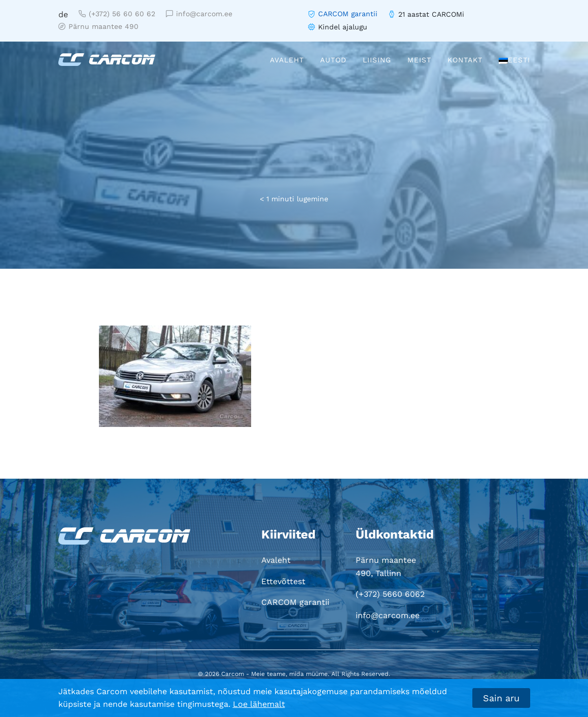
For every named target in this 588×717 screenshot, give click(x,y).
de (63, 14)
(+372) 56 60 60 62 (117, 14)
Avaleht (287, 60)
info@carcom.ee (199, 14)
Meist (419, 60)
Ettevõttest (283, 581)
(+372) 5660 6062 (390, 594)
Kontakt (465, 60)
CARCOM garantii (348, 14)
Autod (333, 60)
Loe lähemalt (259, 704)
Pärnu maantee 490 (98, 26)
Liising (377, 60)
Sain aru (501, 698)
